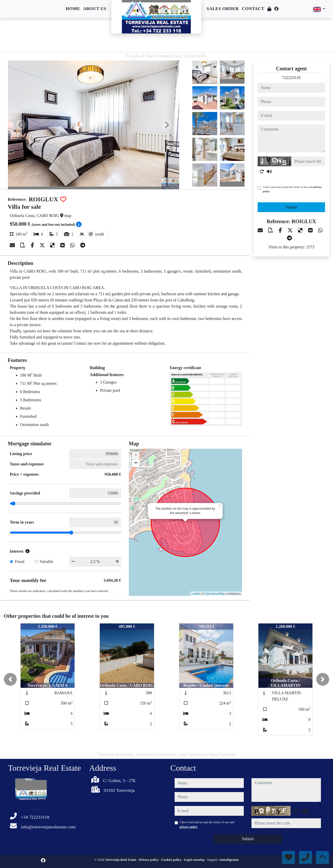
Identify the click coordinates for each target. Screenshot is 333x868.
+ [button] (136, 456)
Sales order (223, 9)
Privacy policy (149, 860)
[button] (10, 679)
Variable (46, 562)
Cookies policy (172, 860)
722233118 (291, 78)
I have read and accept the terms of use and (292, 189)
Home (73, 9)
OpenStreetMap (215, 594)
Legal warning (195, 860)
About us (95, 9)
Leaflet (196, 594)
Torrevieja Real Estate (121, 860)
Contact (253, 9)
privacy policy (189, 827)
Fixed (20, 562)
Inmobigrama (229, 860)
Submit (291, 207)
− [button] (136, 463)
